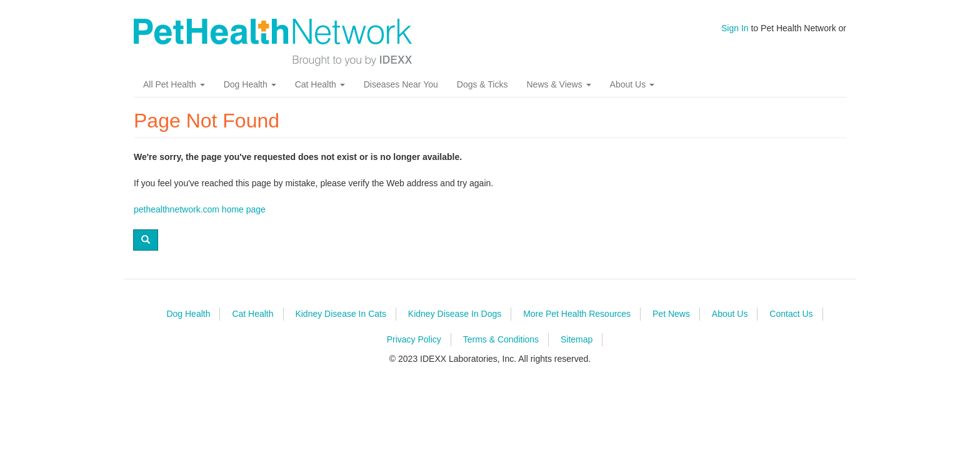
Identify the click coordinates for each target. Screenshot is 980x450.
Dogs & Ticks (482, 84)
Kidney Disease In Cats (341, 314)
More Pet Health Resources (577, 314)
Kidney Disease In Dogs (455, 314)
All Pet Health (174, 84)
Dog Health (250, 84)
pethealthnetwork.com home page (200, 209)
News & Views (558, 84)
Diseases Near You (401, 84)
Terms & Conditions (501, 339)
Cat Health (320, 84)
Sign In (735, 28)
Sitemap (577, 339)
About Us (632, 84)
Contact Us (791, 314)
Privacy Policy (414, 339)
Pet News (671, 314)
